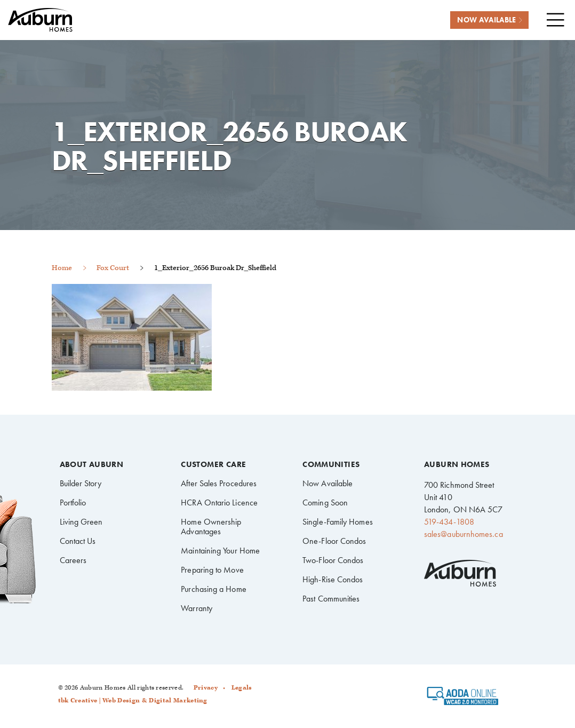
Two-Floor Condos (333, 560)
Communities (331, 465)
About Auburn (92, 465)
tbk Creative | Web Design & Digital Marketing (133, 701)
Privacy (206, 688)
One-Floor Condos (334, 541)
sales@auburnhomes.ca (464, 534)
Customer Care (213, 465)
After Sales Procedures (219, 483)
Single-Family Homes (338, 522)
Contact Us (78, 541)
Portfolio (73, 503)
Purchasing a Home (213, 589)
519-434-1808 (449, 522)
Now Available (328, 483)
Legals (242, 688)
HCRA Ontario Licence (219, 503)
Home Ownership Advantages (211, 527)
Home (62, 268)
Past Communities (331, 599)
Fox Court (113, 268)
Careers (73, 560)
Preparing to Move (212, 570)
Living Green (81, 522)
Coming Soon (325, 503)
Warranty (197, 608)
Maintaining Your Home (220, 551)
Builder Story (81, 483)
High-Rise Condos (333, 579)
